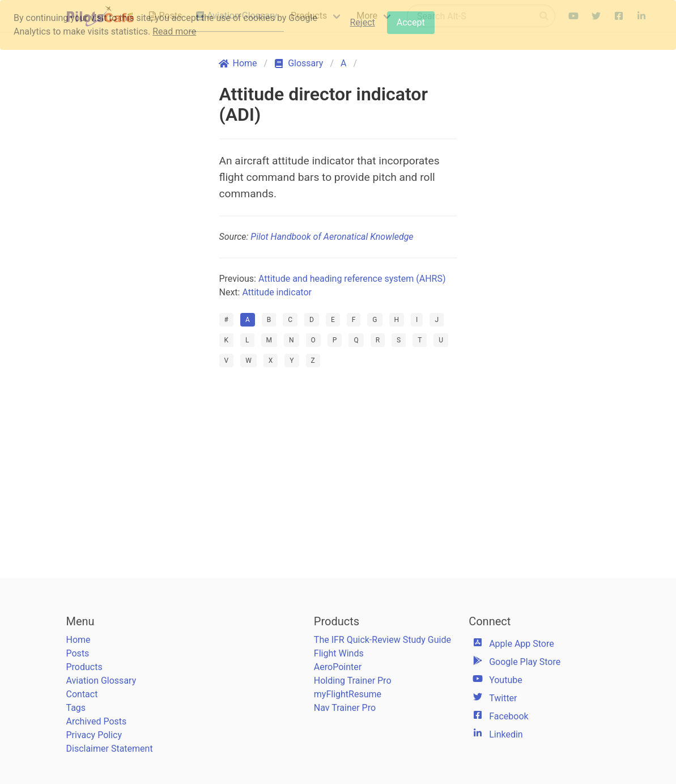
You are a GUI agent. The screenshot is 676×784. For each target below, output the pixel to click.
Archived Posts (97, 721)
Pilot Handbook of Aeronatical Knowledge (332, 237)
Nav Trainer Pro (345, 708)
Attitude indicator (277, 292)
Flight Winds (339, 653)
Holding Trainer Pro (353, 681)
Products (84, 667)
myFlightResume (348, 694)
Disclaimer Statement (110, 749)
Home (78, 640)
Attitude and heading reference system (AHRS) (352, 279)
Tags (76, 708)
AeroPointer (338, 667)
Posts (78, 653)
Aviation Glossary (101, 681)
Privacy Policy (94, 735)
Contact (82, 694)
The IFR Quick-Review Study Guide (382, 640)
